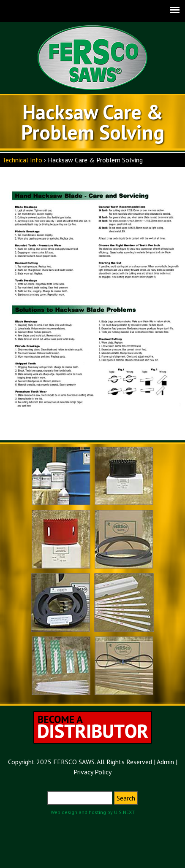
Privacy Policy (92, 772)
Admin (165, 762)
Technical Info (22, 160)
